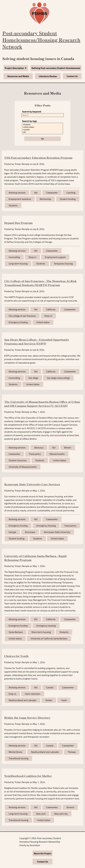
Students (13, 205)
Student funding (68, 199)
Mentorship (45, 199)
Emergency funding (18, 322)
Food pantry (35, 454)
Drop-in (32, 257)
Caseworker (52, 193)
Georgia (12, 532)
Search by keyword (32, 112)
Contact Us (72, 76)
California (51, 309)
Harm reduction (33, 694)
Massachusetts (57, 454)
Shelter (49, 700)
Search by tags (29, 121)
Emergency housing (46, 526)
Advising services (17, 193)
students (42, 125)
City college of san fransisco (22, 316)
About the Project (43, 853)
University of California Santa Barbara (49, 638)
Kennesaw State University (57, 532)
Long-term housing (18, 264)
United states (43, 322)
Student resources (18, 460)
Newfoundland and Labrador (23, 700)
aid (42, 132)
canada (42, 130)
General (70, 807)
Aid (36, 193)
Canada (50, 687)
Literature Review (48, 76)
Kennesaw (30, 532)
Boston (68, 448)
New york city (61, 814)
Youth (64, 700)
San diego (33, 378)
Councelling (14, 257)
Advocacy (39, 448)
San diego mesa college (58, 378)
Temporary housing (63, 264)
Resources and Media (18, 76)
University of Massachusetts (23, 467)
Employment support (55, 257)
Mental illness (15, 752)
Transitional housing (18, 758)
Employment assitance (20, 199)
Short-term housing (41, 632)
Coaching (71, 193)
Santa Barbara (16, 632)
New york (41, 814)
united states (42, 127)
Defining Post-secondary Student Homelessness (56, 68)
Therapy (72, 752)
